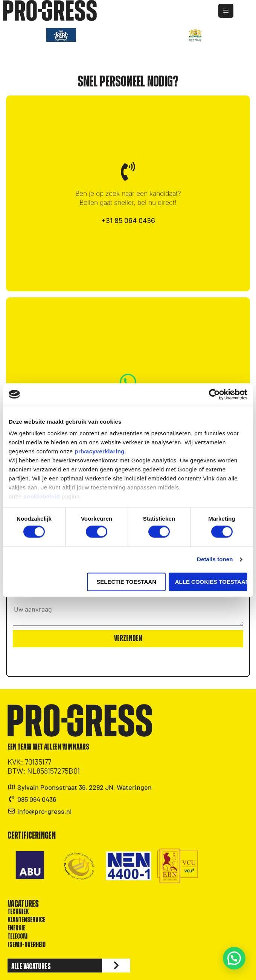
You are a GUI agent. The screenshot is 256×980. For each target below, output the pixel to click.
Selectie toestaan (126, 582)
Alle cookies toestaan (211, 582)
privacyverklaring (100, 451)
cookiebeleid (42, 496)
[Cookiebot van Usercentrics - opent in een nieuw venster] (214, 394)
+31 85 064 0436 (128, 220)
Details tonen (215, 560)
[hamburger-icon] (233, 11)
